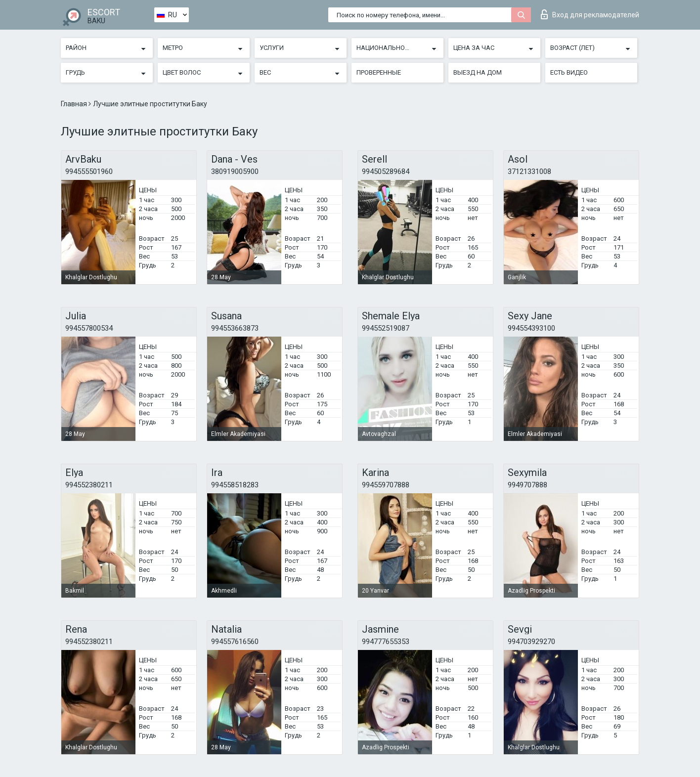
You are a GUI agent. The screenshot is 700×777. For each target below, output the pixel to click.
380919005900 (235, 172)
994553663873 (235, 328)
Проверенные (379, 72)
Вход (590, 14)
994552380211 (89, 485)
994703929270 (531, 642)
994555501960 (89, 172)
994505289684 (386, 172)
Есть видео (569, 72)
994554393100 (531, 328)
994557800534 (89, 328)
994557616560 (235, 642)
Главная (75, 104)
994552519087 (386, 328)
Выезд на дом (478, 72)
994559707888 (386, 485)
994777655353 (386, 642)
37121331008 (529, 172)
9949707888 (527, 485)
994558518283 (235, 485)
